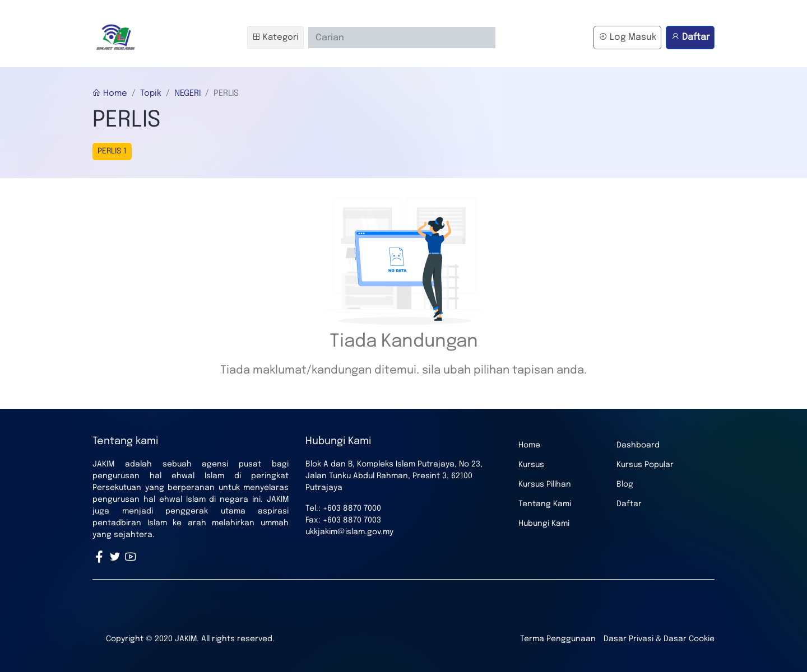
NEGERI (187, 94)
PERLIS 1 (112, 151)
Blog (625, 484)
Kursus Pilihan (545, 484)
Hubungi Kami (544, 524)
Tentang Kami (545, 504)
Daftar (690, 37)
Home (110, 94)
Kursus (531, 465)
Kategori (275, 37)
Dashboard (638, 445)
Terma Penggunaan (558, 639)
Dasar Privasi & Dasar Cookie (659, 639)
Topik (151, 94)
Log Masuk (627, 37)
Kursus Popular (645, 465)
